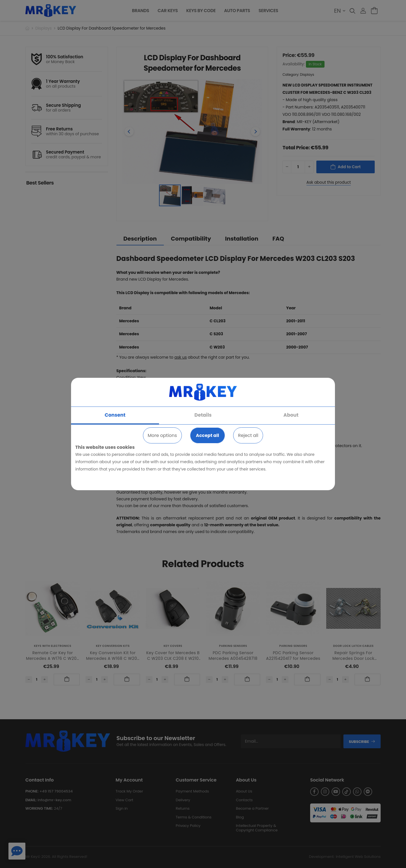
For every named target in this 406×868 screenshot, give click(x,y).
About (291, 415)
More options (162, 435)
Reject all (248, 435)
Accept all (208, 435)
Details (203, 415)
